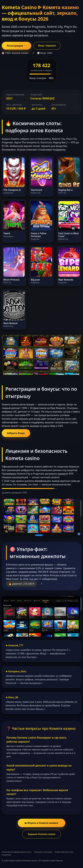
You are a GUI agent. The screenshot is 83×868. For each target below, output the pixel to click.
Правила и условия (43, 852)
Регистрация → (16, 46)
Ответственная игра (64, 852)
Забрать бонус (16, 433)
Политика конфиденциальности (17, 852)
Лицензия (6, 855)
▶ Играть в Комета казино (41, 823)
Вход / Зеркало (47, 46)
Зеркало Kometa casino (41, 834)
